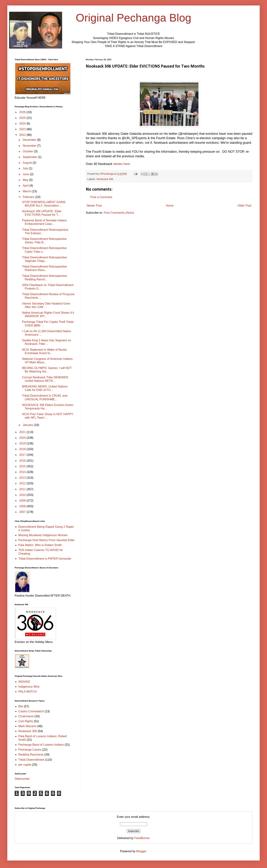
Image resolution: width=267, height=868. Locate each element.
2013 (23, 478)
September (30, 157)
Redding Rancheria (31, 755)
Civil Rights (26, 721)
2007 (23, 512)
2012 (23, 483)
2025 (23, 118)
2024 (23, 124)
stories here (122, 164)
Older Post (244, 206)
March (27, 191)
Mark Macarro (27, 726)
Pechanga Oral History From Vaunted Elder (46, 540)
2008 (23, 506)
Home (170, 206)
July (26, 168)
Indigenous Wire (29, 687)
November (30, 146)
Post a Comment (101, 197)
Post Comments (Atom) (119, 213)
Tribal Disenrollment (31, 760)
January (28, 425)
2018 (23, 449)
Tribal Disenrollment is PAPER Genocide (45, 559)
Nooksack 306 (105, 179)
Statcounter (22, 779)
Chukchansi (26, 716)
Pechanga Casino (30, 750)
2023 (23, 129)
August (28, 163)
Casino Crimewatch (31, 711)
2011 (23, 489)
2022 (23, 135)
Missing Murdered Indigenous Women (43, 535)
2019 (23, 443)
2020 (23, 438)
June (26, 174)
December (30, 140)
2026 (23, 112)
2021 (23, 432)
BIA (21, 706)
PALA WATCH (27, 692)
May (26, 180)
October (28, 151)
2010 (23, 495)
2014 (23, 472)
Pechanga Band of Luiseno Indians (41, 745)
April (26, 186)
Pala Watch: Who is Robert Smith (40, 545)
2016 (23, 461)
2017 (23, 455)
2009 (23, 501)
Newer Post (94, 206)
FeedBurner (142, 838)
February (29, 197)
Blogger (141, 851)
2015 (23, 466)
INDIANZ (24, 682)
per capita (25, 765)
